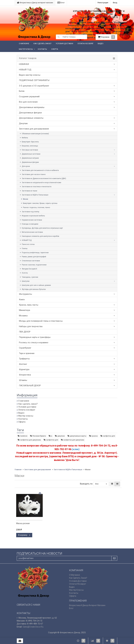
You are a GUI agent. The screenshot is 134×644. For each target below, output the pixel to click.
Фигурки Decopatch (28, 269)
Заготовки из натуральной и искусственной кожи (40, 183)
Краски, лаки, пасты (29, 305)
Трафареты (24, 359)
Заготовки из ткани (28, 191)
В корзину (24, 535)
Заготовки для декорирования (34, 129)
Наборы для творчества (31, 326)
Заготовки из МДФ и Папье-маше (34, 195)
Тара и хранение (27, 353)
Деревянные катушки (29, 158)
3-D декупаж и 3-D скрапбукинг (34, 86)
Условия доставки (64, 44)
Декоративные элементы (31, 118)
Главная (18, 470)
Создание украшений (29, 97)
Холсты (24, 273)
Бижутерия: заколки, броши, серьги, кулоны (39, 203)
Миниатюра (24, 310)
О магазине (24, 44)
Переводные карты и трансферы (35, 337)
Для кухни (25, 166)
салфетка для (108, 436)
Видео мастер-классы (30, 75)
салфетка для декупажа (29, 440)
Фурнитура (24, 369)
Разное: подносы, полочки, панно (35, 207)
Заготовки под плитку (29, 212)
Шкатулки (24, 281)
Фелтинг (23, 364)
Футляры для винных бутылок (32, 289)
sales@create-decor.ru (33, 627)
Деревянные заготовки (30, 154)
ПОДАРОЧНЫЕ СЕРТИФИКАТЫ (34, 80)
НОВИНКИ (24, 64)
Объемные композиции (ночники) (34, 134)
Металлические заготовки (31, 232)
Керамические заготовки (31, 220)
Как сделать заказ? (42, 44)
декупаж (60, 436)
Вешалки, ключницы (29, 146)
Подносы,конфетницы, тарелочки (34, 253)
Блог (61, 3)
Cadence (22, 436)
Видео (101, 44)
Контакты (42, 49)
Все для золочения (28, 102)
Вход (115, 3)
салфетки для (51, 440)
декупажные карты (77, 436)
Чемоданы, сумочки (29, 277)
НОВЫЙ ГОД (25, 70)
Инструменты (25, 294)
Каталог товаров (28, 58)
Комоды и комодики (29, 224)
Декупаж (23, 123)
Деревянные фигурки (29, 162)
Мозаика (23, 316)
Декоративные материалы (32, 107)
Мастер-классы (26, 49)
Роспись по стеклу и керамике (34, 343)
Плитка (23, 249)
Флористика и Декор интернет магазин (35, 3)
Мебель (24, 138)
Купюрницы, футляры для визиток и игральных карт (41, 228)
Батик (22, 91)
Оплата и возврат (85, 44)
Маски (24, 199)
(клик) (76, 449)
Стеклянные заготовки (30, 261)
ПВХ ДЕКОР (25, 332)
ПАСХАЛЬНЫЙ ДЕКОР (30, 386)
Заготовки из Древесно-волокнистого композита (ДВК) (43, 178)
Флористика (25, 375)
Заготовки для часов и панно (32, 174)
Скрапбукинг (25, 348)
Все (101, 484)
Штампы (23, 380)
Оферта (55, 49)
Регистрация (103, 3)
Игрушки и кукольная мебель (32, 216)
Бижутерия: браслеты (29, 142)
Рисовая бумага (38, 436)
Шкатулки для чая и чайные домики (35, 285)
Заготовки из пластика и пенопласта (35, 187)
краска (93, 436)
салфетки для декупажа (73, 440)
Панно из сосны (27, 244)
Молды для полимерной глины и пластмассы (41, 321)
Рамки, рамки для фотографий (33, 257)
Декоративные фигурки (30, 113)
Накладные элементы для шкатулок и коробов (39, 236)
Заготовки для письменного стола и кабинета (39, 170)
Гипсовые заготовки (29, 150)
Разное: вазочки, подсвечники (33, 265)
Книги (22, 300)
